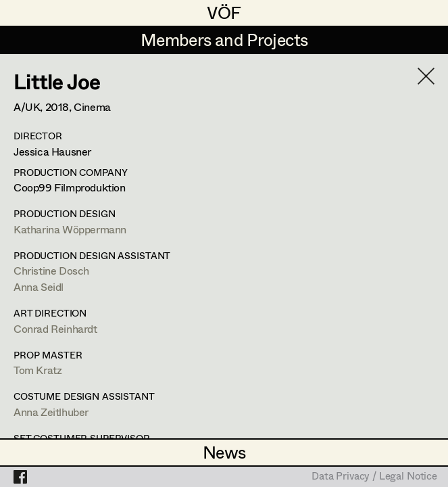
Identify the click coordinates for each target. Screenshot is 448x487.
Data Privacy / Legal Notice (374, 477)
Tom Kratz (38, 370)
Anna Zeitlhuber (51, 412)
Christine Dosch (51, 270)
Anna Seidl (39, 286)
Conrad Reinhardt (55, 328)
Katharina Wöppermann (70, 229)
